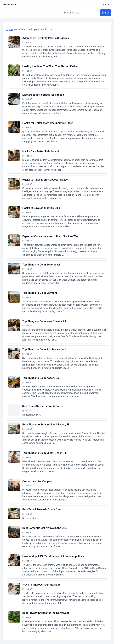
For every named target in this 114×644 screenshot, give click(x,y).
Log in (106, 5)
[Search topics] (80, 13)
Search (105, 13)
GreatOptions (9, 5)
